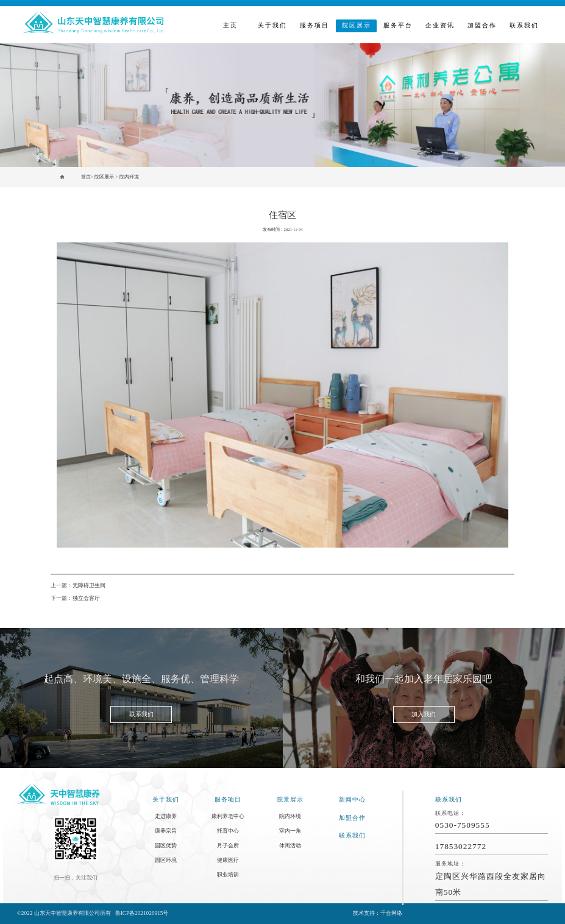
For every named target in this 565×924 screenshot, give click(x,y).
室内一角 (290, 831)
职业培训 (228, 875)
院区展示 (357, 25)
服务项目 (314, 25)
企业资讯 (440, 25)
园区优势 (166, 845)
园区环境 (166, 860)
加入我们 (424, 714)
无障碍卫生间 (89, 585)
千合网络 (391, 913)
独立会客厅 (86, 598)
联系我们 (524, 25)
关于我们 (272, 25)
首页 (86, 177)
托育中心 (228, 831)
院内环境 (129, 177)
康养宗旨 (166, 831)
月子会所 (228, 845)
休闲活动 (290, 845)
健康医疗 (228, 860)
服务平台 (398, 25)
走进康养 (166, 816)
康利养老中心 (228, 816)
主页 (230, 25)
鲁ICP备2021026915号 (142, 913)
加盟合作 (482, 25)
